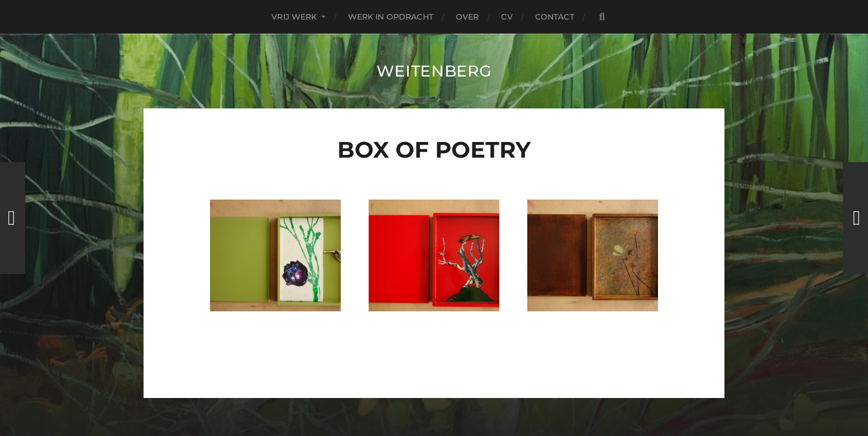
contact (555, 17)
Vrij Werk (294, 17)
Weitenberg (434, 71)
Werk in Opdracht (391, 17)
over (468, 17)
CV (507, 17)
